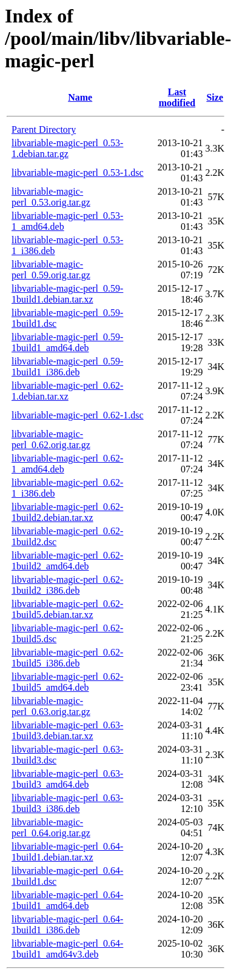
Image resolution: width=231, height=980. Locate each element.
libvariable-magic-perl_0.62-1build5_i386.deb (67, 658)
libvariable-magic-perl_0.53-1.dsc (78, 173)
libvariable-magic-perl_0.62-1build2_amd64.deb (67, 561)
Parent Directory (44, 129)
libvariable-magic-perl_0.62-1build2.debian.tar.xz (67, 512)
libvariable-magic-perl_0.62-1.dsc (78, 415)
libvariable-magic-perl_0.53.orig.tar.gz (51, 197)
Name (80, 97)
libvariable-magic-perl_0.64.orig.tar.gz (51, 827)
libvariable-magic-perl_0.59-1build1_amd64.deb (67, 342)
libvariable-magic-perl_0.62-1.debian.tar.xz (67, 391)
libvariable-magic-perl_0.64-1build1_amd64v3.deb (67, 949)
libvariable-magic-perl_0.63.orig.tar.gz (51, 706)
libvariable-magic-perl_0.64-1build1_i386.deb (67, 925)
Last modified (177, 97)
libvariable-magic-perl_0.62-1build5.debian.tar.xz (67, 609)
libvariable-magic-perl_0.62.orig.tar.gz (51, 439)
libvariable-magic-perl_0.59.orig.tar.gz (51, 270)
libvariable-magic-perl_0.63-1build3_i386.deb (67, 803)
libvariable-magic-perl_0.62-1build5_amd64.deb (67, 682)
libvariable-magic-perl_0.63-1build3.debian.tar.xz (67, 730)
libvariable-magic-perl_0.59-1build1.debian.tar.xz (67, 294)
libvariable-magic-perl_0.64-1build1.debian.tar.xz (67, 852)
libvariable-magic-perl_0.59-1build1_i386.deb (67, 367)
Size (215, 97)
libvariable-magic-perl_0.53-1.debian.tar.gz (67, 148)
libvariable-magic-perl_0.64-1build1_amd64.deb (67, 900)
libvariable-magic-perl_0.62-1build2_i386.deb (67, 585)
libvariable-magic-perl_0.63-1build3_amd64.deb (67, 779)
